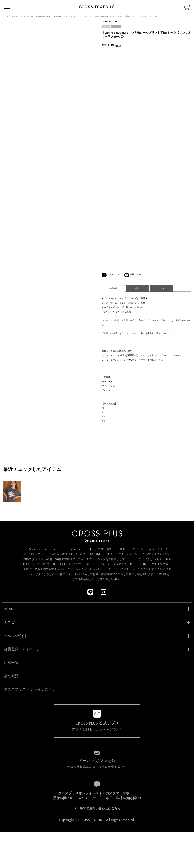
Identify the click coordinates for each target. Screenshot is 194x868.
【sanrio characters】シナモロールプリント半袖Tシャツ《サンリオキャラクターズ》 (125, 16)
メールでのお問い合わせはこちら (97, 808)
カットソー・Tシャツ (81, 16)
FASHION (57, 16)
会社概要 (11, 676)
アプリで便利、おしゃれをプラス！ (97, 726)
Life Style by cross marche (41, 16)
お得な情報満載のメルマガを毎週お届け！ (97, 763)
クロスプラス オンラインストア (15, 16)
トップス (67, 16)
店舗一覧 (11, 663)
